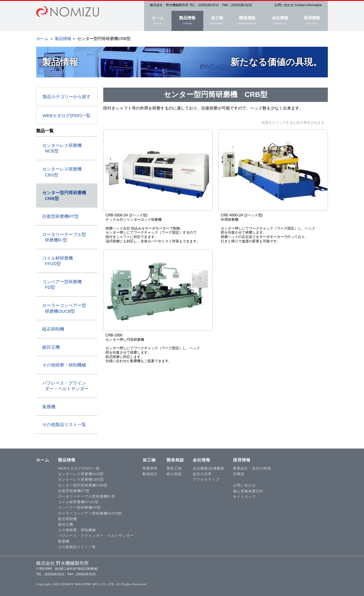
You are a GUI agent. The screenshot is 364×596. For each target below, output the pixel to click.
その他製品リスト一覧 (64, 424)
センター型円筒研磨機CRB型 (83, 485)
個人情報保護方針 (248, 491)
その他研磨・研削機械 (64, 365)
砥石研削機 (53, 329)
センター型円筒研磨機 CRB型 (64, 196)
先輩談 (239, 474)
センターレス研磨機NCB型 (81, 474)
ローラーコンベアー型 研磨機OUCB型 (64, 308)
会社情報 (280, 21)
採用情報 (312, 21)
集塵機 (49, 407)
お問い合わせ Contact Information (298, 5)
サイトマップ (244, 497)
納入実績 (174, 474)
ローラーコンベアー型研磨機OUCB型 (90, 513)
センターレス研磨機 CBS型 (62, 172)
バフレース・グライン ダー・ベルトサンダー (65, 386)
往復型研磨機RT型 (61, 216)
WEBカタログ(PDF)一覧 (66, 115)
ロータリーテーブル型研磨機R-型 (87, 496)
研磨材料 (150, 468)
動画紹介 (150, 474)
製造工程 (174, 468)
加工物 (217, 21)
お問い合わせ (244, 485)
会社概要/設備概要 (209, 468)
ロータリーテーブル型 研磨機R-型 (64, 237)
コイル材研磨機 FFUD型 (58, 261)
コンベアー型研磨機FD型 (79, 508)
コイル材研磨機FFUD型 (78, 502)
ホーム (158, 21)
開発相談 (247, 21)
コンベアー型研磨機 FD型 (62, 285)
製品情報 (187, 21)
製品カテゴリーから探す (67, 97)
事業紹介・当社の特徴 (252, 468)
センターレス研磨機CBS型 (81, 479)
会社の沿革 (202, 474)
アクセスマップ (206, 479)
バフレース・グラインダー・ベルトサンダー (96, 536)
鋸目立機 (51, 347)
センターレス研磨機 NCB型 (62, 148)
